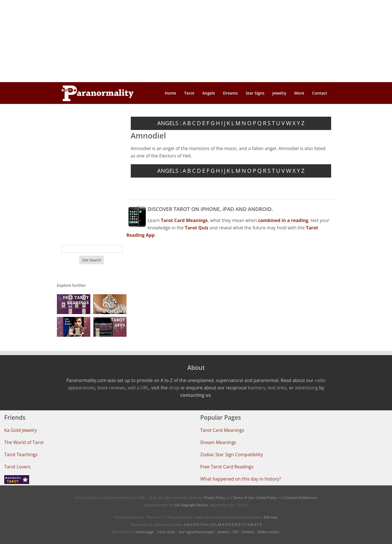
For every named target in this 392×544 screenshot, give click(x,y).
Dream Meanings (218, 442)
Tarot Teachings (21, 455)
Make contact (269, 532)
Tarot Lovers (17, 467)
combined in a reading (283, 220)
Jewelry (279, 93)
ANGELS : (169, 123)
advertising (306, 388)
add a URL (138, 388)
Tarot (189, 93)
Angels (209, 93)
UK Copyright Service (191, 505)
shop (174, 388)
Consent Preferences (301, 498)
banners (257, 388)
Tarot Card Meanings (222, 430)
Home (171, 93)
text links (277, 388)
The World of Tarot (24, 442)
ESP (235, 532)
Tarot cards (166, 532)
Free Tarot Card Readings (227, 467)
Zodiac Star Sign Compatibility (232, 455)
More (299, 93)
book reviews (111, 388)
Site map (270, 517)
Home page (144, 532)
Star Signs (255, 93)
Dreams (231, 93)
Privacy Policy (214, 498)
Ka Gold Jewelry (21, 430)
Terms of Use (243, 498)
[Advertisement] (196, 41)
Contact (320, 93)
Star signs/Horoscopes (196, 532)
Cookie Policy (266, 498)
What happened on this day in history (240, 479)
